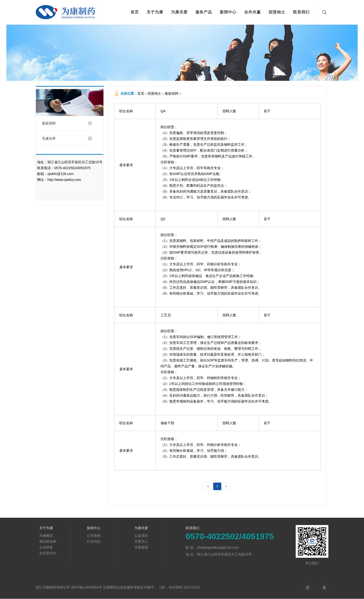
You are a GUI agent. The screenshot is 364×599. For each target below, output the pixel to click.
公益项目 (141, 536)
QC (163, 219)
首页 (141, 94)
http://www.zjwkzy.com (64, 180)
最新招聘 (67, 124)
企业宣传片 (48, 553)
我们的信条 (48, 542)
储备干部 (167, 423)
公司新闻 (94, 536)
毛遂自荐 (67, 139)
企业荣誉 (46, 547)
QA (163, 111)
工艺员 (166, 315)
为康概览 (46, 536)
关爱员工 (141, 542)
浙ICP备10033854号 (86, 588)
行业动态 (94, 542)
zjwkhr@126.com (61, 174)
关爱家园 (141, 547)
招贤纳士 (154, 94)
